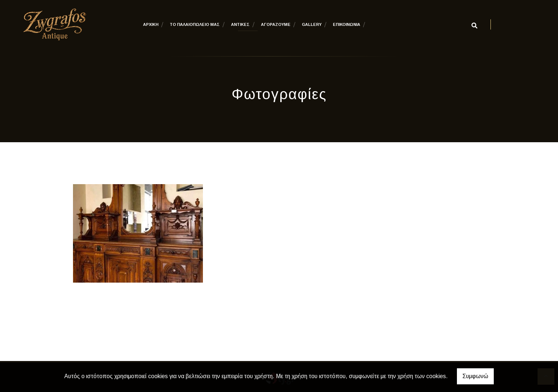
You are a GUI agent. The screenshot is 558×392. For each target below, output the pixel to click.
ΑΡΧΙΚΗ (151, 24)
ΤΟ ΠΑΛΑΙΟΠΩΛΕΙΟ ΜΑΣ (195, 24)
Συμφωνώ (475, 376)
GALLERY (312, 24)
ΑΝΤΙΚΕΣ (240, 24)
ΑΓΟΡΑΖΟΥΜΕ (276, 24)
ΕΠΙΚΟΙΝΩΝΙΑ (347, 24)
